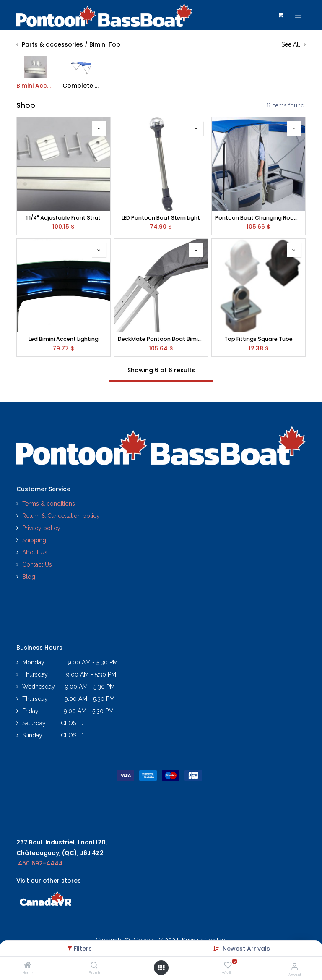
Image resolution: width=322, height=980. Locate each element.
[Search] (94, 966)
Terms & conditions (49, 504)
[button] (246, 949)
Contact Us (37, 564)
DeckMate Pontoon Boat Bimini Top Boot (161, 339)
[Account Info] (295, 966)
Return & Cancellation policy (61, 516)
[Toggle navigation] (299, 15)
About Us (35, 552)
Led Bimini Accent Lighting (64, 339)
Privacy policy (42, 528)
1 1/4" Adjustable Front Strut (63, 218)
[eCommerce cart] (280, 15)
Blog (29, 577)
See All (293, 44)
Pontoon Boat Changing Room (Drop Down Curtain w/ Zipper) (258, 218)
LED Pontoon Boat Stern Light (161, 218)
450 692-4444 (40, 863)
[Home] (28, 966)
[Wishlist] (228, 965)
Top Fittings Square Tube (258, 339)
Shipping (34, 540)
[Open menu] (161, 968)
